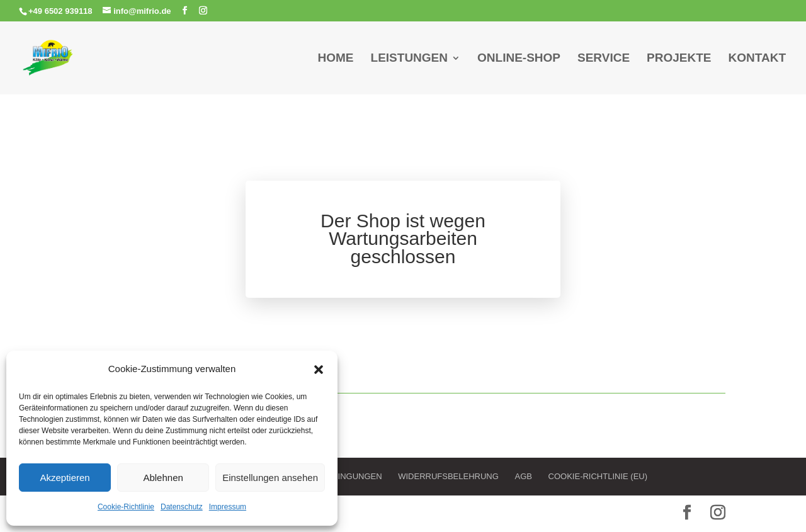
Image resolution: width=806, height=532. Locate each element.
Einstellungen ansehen (270, 478)
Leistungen (409, 59)
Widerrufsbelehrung (448, 476)
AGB (523, 476)
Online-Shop (519, 59)
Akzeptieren (65, 478)
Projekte (679, 59)
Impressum (228, 507)
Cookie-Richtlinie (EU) (598, 476)
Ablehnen (163, 478)
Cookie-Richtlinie (126, 507)
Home (336, 59)
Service (604, 59)
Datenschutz (182, 507)
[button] (319, 370)
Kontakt (757, 59)
